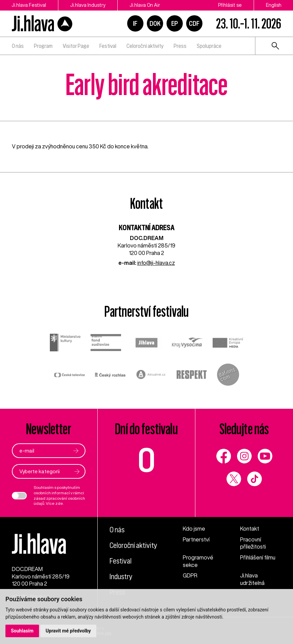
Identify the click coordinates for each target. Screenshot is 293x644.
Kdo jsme (194, 529)
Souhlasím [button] (22, 631)
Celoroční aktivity (145, 46)
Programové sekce (198, 561)
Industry (121, 576)
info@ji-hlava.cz (156, 263)
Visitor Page (76, 46)
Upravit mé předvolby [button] (68, 631)
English (274, 5)
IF (135, 23)
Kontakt (250, 529)
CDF (194, 23)
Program (43, 46)
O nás (18, 46)
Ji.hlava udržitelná (252, 579)
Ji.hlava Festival (29, 5)
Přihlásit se (230, 5)
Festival (108, 46)
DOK (155, 23)
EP (175, 23)
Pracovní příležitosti (253, 543)
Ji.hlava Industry (88, 5)
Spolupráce (209, 46)
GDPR (190, 575)
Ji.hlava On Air (145, 5)
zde (59, 503)
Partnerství (196, 539)
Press (180, 46)
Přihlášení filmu (258, 557)
